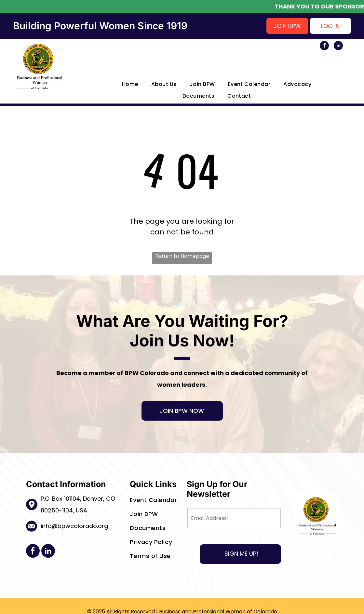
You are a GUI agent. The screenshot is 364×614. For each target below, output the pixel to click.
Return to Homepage (182, 256)
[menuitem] (124, 84)
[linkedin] (338, 46)
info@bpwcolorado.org (74, 526)
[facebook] (324, 46)
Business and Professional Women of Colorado (218, 603)
